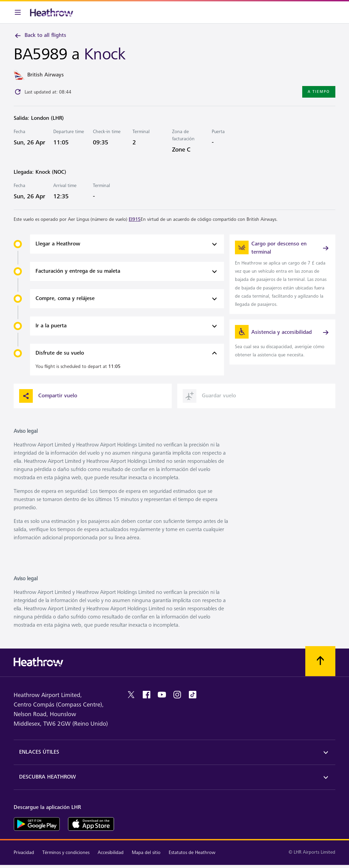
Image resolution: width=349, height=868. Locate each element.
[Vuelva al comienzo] (320, 661)
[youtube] (162, 695)
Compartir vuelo (48, 396)
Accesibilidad (111, 852)
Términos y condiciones (66, 852)
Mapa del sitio (146, 852)
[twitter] (131, 695)
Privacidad (24, 852)
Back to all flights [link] (40, 35)
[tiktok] (193, 695)
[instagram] (177, 695)
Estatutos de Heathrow (192, 852)
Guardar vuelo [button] (209, 396)
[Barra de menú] (18, 12)
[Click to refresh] (18, 92)
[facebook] (146, 695)
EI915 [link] (135, 219)
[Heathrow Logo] (52, 12)
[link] (282, 274)
